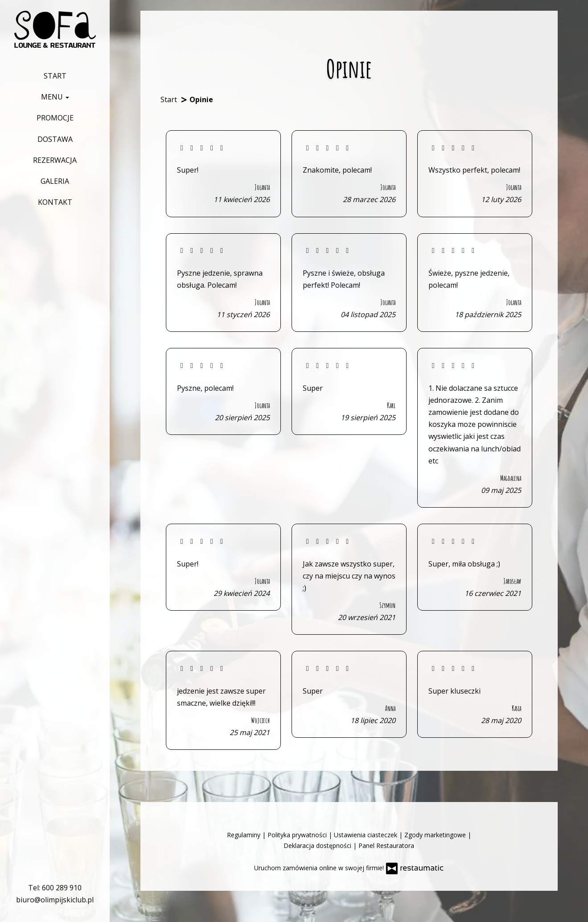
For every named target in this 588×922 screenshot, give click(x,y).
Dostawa (55, 139)
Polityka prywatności (298, 835)
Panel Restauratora (386, 846)
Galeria (55, 181)
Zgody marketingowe (436, 835)
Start (55, 76)
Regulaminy (245, 835)
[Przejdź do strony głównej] (55, 29)
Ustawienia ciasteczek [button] (366, 835)
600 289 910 (62, 888)
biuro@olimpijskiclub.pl (55, 900)
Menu (55, 97)
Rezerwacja (55, 160)
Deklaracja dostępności (318, 846)
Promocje (55, 118)
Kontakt (55, 202)
